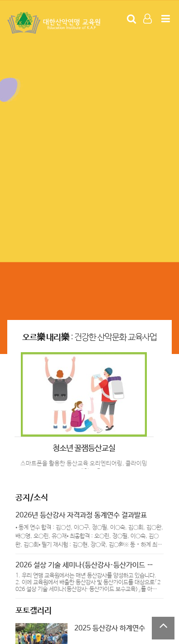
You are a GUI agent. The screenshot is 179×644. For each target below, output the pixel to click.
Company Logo (55, 23)
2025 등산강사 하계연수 (110, 628)
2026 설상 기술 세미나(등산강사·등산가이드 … (84, 565)
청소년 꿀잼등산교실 (84, 448)
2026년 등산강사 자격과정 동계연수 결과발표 (81, 515)
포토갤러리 (34, 611)
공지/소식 (32, 498)
